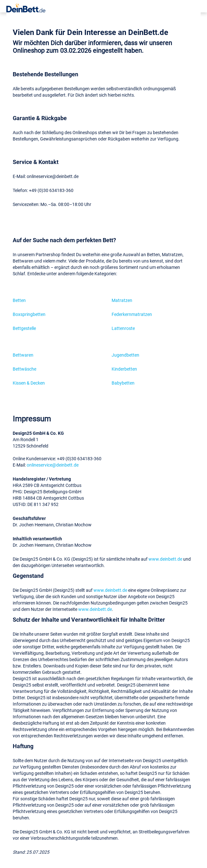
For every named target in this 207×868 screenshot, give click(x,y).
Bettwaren (23, 355)
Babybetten (123, 383)
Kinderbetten (124, 369)
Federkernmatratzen (132, 314)
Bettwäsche (24, 369)
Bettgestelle (24, 328)
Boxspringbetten (29, 314)
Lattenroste (123, 328)
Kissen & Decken (29, 383)
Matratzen (122, 300)
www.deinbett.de (165, 559)
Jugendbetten (125, 355)
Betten (19, 300)
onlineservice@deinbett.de (53, 465)
